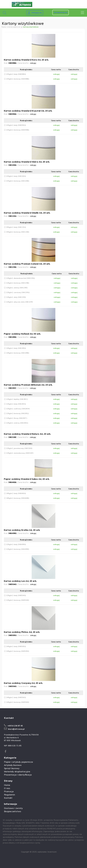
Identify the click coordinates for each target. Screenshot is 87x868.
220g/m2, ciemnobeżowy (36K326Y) (20, 453)
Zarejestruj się (61, 12)
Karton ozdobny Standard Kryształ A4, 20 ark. (28, 111)
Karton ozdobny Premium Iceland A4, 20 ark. (27, 264)
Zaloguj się (35, 13)
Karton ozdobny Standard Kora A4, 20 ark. (26, 60)
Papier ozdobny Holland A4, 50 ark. (22, 334)
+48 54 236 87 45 (15, 726)
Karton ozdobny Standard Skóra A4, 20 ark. (27, 162)
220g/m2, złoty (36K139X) (16, 297)
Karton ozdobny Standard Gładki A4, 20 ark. (27, 213)
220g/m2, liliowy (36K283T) (17, 418)
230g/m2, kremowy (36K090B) (18, 130)
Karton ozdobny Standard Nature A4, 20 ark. (27, 434)
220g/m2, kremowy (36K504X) (18, 600)
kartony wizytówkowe (31, 27)
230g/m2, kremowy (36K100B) (18, 181)
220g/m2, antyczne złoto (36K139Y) (19, 302)
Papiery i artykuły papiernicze (11, 27)
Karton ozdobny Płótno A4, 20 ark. (22, 632)
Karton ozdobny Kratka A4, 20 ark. (22, 530)
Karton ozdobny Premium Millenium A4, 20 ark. (28, 385)
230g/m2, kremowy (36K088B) (18, 79)
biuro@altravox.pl (16, 729)
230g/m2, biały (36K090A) (16, 125)
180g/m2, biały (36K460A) (16, 493)
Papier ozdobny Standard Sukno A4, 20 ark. (27, 479)
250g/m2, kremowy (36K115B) (18, 232)
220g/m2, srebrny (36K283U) (17, 423)
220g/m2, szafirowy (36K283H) (18, 409)
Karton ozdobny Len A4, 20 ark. (20, 581)
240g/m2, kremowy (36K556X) (18, 702)
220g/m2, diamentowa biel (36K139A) (21, 278)
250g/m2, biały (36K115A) (16, 227)
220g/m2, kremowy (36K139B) (18, 283)
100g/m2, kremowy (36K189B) (18, 353)
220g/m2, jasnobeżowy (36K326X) (19, 448)
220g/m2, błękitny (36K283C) (17, 399)
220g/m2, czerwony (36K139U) (18, 292)
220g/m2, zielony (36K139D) (17, 288)
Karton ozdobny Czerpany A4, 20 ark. (23, 683)
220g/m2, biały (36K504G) (16, 595)
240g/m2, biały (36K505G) (16, 646)
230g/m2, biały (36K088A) (16, 74)
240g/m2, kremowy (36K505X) (18, 651)
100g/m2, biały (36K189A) (16, 348)
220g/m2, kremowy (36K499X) (18, 549)
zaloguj (33, 63)
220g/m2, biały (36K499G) (16, 544)
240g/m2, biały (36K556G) (16, 697)
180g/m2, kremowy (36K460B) (18, 498)
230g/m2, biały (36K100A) (16, 176)
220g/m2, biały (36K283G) (16, 404)
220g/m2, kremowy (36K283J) (17, 413)
